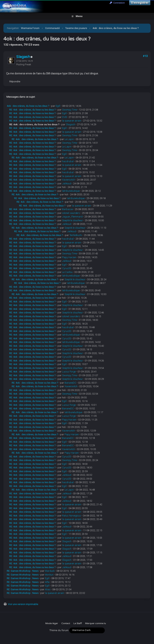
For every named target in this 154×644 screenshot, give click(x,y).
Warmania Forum (30, 28)
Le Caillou (67, 272)
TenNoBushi (76, 235)
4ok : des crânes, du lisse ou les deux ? (28, 106)
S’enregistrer (140, 3)
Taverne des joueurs (76, 28)
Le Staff (78, 623)
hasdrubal (68, 161)
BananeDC (70, 383)
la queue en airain (72, 121)
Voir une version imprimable (23, 604)
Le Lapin (69, 139)
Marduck (50, 571)
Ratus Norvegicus (72, 516)
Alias (48, 589)
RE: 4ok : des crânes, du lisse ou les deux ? (32, 110)
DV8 (64, 117)
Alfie (47, 582)
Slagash (23, 57)
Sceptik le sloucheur (72, 220)
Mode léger (52, 623)
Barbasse (67, 209)
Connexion (117, 3)
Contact (66, 623)
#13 (145, 56)
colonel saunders (71, 213)
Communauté (52, 28)
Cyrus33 (67, 268)
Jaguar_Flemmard (72, 217)
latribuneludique (71, 191)
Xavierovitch (69, 180)
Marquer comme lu (95, 623)
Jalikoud (67, 183)
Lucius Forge (69, 372)
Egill (58, 106)
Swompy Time (70, 110)
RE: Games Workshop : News (23, 571)
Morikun (49, 575)
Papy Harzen (69, 257)
